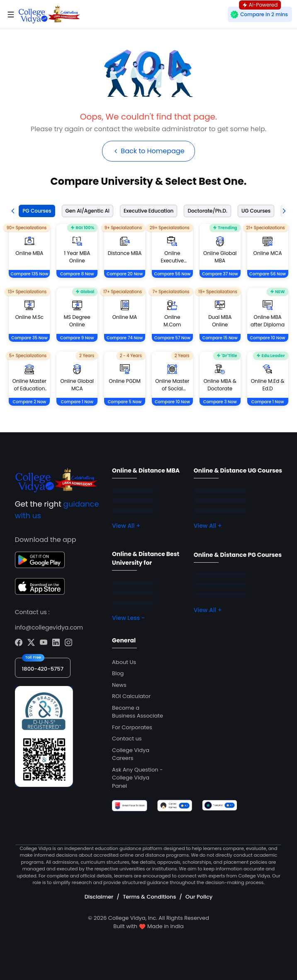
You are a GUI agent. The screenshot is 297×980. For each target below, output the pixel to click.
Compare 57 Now (172, 338)
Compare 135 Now (29, 274)
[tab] (35, 211)
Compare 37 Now (220, 274)
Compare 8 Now (77, 274)
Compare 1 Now (77, 402)
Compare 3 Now (220, 402)
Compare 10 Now (268, 338)
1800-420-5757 (43, 669)
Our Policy (199, 897)
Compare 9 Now (77, 338)
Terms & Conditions (149, 897)
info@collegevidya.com (49, 627)
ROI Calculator (131, 696)
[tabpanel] (148, 325)
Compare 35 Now (29, 338)
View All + (126, 526)
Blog (118, 673)
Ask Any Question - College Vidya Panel (137, 778)
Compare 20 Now (125, 274)
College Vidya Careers (131, 754)
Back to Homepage (148, 151)
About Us (124, 662)
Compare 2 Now (29, 402)
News (119, 685)
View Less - (128, 618)
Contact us (127, 739)
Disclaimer (99, 897)
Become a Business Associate (138, 712)
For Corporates (132, 727)
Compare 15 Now (220, 338)
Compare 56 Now (172, 274)
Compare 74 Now (125, 338)
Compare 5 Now (125, 402)
